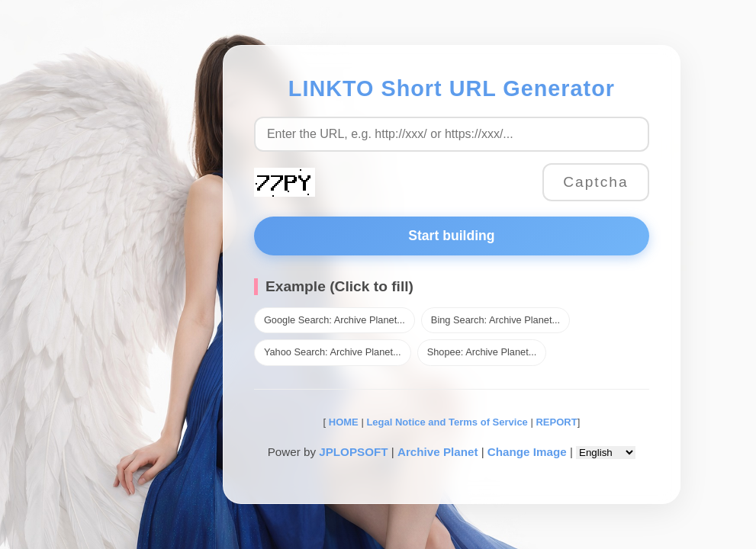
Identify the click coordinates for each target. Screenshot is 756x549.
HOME (342, 422)
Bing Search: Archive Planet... (495, 320)
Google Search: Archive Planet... (335, 320)
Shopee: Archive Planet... (482, 352)
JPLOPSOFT (353, 452)
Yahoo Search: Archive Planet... (333, 352)
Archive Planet (438, 452)
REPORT (556, 422)
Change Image (527, 452)
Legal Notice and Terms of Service (447, 422)
